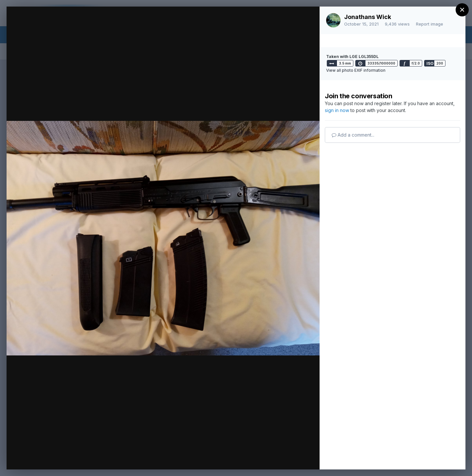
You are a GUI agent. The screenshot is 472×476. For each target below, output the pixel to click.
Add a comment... (353, 135)
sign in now (337, 110)
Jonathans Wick (368, 17)
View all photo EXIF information (356, 70)
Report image (430, 24)
